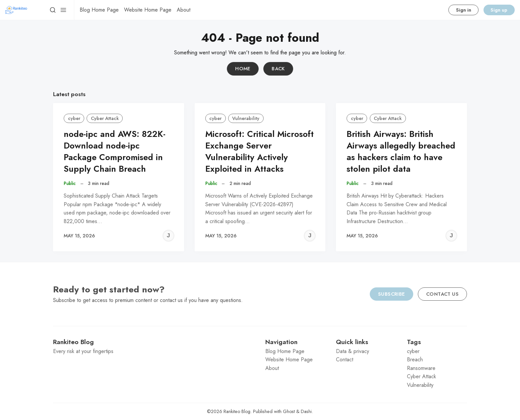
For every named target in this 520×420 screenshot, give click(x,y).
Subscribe (391, 294)
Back (278, 69)
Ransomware (421, 368)
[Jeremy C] (168, 236)
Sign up (499, 10)
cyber (74, 118)
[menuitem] (99, 10)
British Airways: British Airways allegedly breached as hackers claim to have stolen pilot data (401, 151)
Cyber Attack (105, 118)
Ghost (289, 411)
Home (243, 69)
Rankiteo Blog (237, 411)
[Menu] (63, 10)
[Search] (53, 10)
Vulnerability (246, 118)
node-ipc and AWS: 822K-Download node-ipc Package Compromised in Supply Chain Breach (115, 151)
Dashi (306, 411)
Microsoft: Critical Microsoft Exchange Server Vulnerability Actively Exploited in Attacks (260, 151)
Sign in (464, 10)
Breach (415, 360)
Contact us (442, 294)
